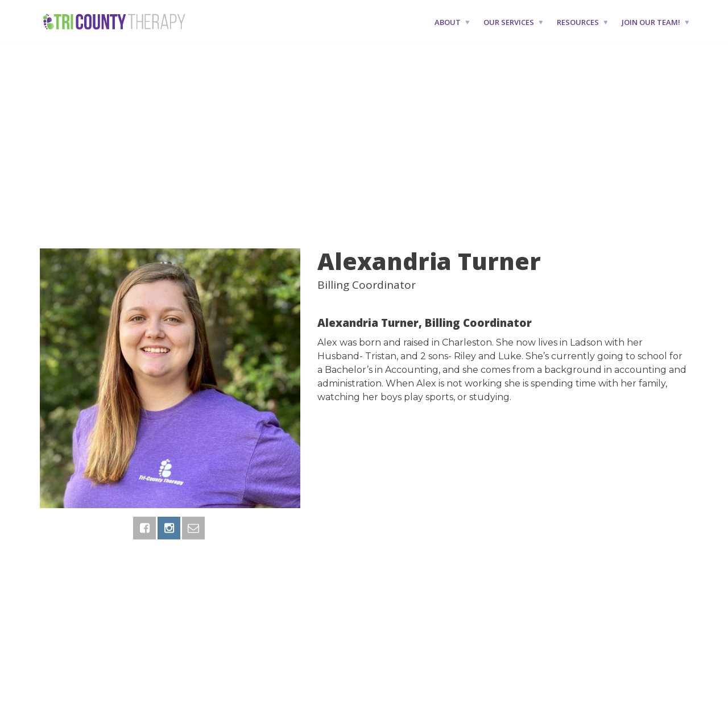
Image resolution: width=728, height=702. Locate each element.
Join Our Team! (651, 22)
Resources (578, 22)
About (448, 22)
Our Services (509, 22)
